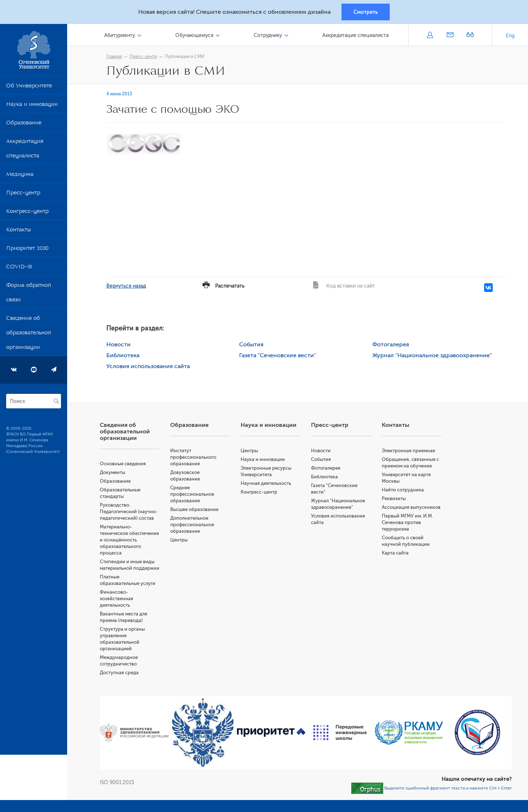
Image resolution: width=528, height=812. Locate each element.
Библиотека (123, 356)
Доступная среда (119, 673)
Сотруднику (268, 36)
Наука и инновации (32, 106)
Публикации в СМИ (185, 57)
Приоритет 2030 (27, 250)
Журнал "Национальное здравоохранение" (432, 356)
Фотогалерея (391, 345)
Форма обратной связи (29, 294)
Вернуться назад (126, 286)
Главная (114, 57)
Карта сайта (395, 553)
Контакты (19, 231)
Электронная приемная (408, 451)
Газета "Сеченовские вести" (278, 356)
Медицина (20, 176)
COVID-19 (19, 268)
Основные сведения (123, 464)
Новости (118, 345)
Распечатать (230, 286)
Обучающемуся (194, 36)
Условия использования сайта (148, 367)
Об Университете (29, 87)
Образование (24, 124)
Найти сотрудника (403, 490)
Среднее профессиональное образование (192, 494)
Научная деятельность (266, 484)
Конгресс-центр (27, 213)
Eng (510, 36)
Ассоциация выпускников (411, 508)
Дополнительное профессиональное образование (192, 525)
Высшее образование (194, 510)
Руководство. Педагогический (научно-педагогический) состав (129, 512)
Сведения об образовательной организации (29, 334)
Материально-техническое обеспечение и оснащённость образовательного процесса (129, 540)
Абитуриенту (120, 36)
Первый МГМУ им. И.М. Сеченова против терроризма (407, 523)
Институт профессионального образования (193, 457)
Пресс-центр (23, 194)
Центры (179, 540)
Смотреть (366, 12)
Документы (112, 473)
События (251, 345)
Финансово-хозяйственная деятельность (116, 599)
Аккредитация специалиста (25, 150)
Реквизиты (394, 499)
